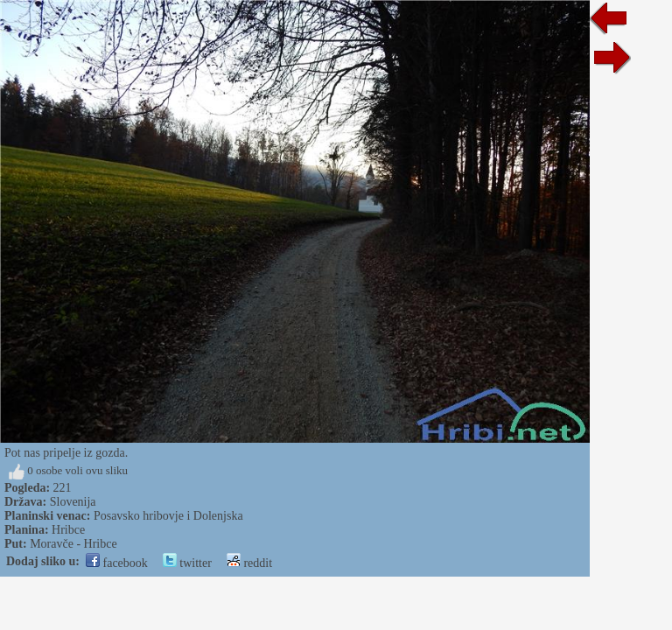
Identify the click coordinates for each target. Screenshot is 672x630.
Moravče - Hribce (73, 544)
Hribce (68, 530)
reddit (249, 563)
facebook (117, 563)
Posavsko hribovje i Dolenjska (168, 516)
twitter (187, 563)
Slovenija (73, 502)
